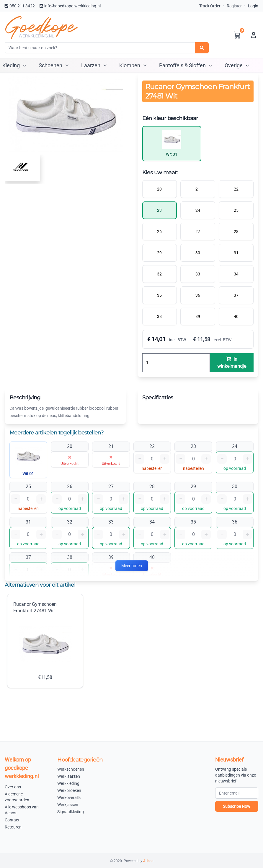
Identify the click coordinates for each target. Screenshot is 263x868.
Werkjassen (68, 805)
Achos (148, 861)
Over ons (13, 787)
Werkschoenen (71, 769)
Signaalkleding (71, 812)
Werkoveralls (69, 798)
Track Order (210, 6)
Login (253, 6)
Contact (12, 820)
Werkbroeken (69, 790)
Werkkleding (68, 783)
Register (234, 6)
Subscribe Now (237, 806)
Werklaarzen (69, 776)
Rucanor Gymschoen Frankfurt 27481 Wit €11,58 (43, 641)
